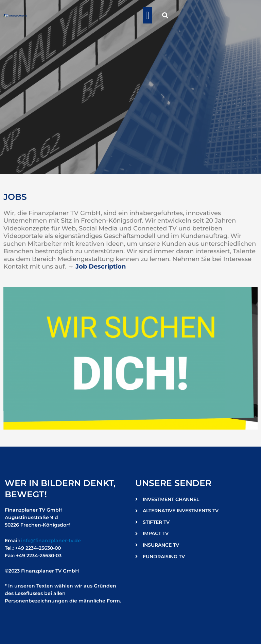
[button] (147, 15)
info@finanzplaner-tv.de (51, 541)
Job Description (101, 267)
